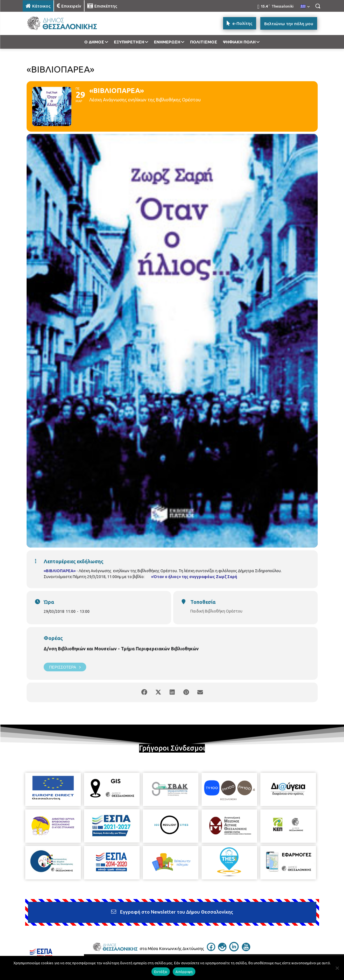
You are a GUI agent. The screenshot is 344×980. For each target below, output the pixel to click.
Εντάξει (161, 972)
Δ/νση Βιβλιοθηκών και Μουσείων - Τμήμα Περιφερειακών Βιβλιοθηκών (121, 649)
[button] (318, 6)
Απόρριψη (184, 972)
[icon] (211, 949)
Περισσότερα (65, 667)
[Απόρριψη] (337, 968)
